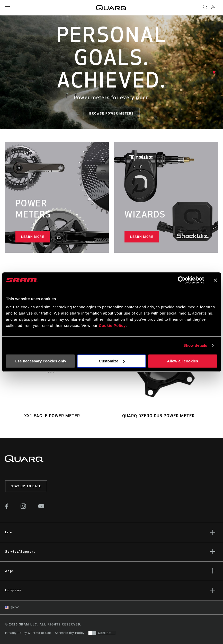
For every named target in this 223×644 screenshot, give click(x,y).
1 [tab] (214, 72)
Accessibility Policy (70, 633)
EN (10, 608)
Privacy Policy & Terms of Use (28, 633)
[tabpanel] (111, 72)
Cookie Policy (112, 325)
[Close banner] (215, 280)
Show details (195, 345)
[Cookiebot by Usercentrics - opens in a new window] (181, 280)
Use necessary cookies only (40, 361)
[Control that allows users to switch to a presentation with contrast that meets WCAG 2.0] (102, 633)
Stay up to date (26, 486)
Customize (112, 361)
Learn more (33, 237)
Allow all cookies (182, 361)
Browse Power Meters (111, 114)
